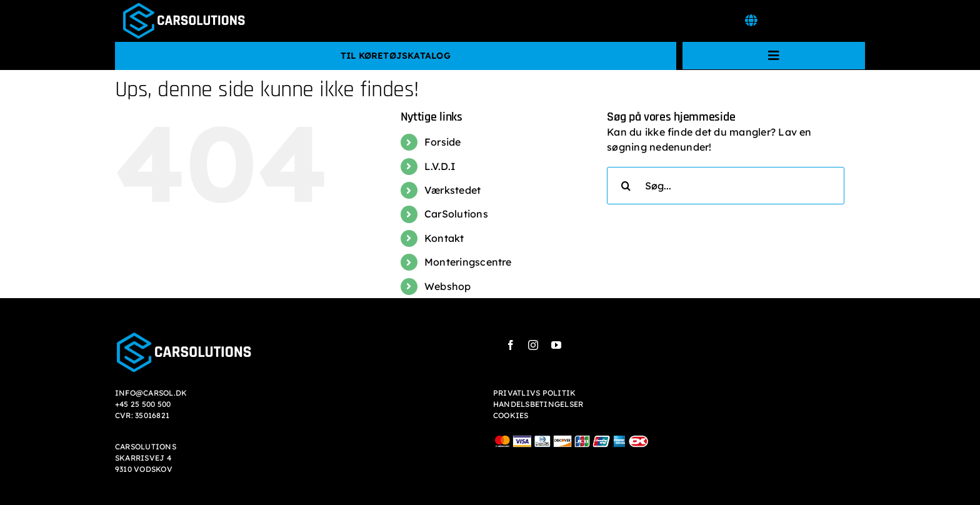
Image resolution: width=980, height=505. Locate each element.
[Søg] (626, 186)
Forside (443, 142)
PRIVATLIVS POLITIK (534, 393)
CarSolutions (456, 214)
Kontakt (444, 238)
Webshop (448, 286)
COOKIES (511, 415)
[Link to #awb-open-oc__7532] (751, 21)
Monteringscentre (468, 262)
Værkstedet (452, 190)
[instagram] (533, 345)
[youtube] (556, 345)
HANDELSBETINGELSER (538, 404)
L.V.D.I (440, 166)
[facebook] (511, 345)
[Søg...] (726, 186)
